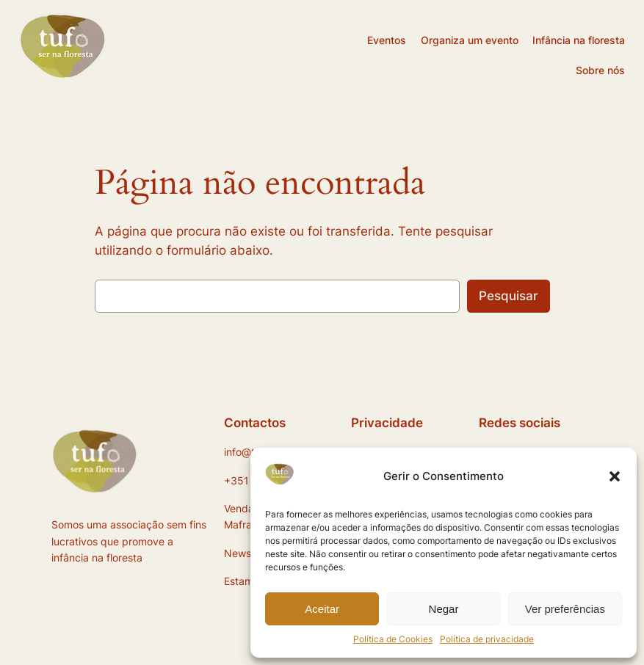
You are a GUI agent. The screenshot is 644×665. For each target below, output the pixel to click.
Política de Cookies (393, 639)
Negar (444, 609)
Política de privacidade (487, 639)
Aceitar (322, 609)
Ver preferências (565, 609)
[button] (615, 476)
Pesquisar (509, 296)
